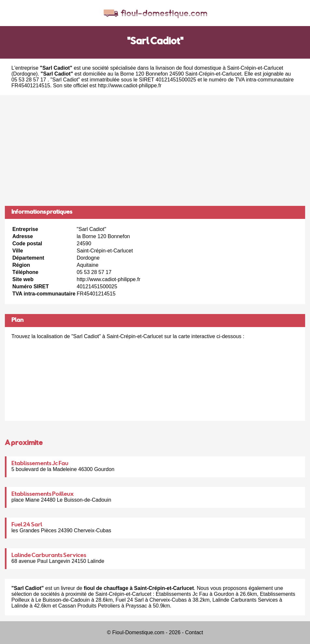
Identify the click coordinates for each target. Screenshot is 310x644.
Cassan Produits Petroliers (89, 606)
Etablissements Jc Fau (40, 464)
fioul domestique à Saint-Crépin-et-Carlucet (233, 68)
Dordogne (24, 74)
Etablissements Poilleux (43, 494)
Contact (194, 632)
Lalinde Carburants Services (49, 556)
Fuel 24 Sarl (27, 525)
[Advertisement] (155, 150)
